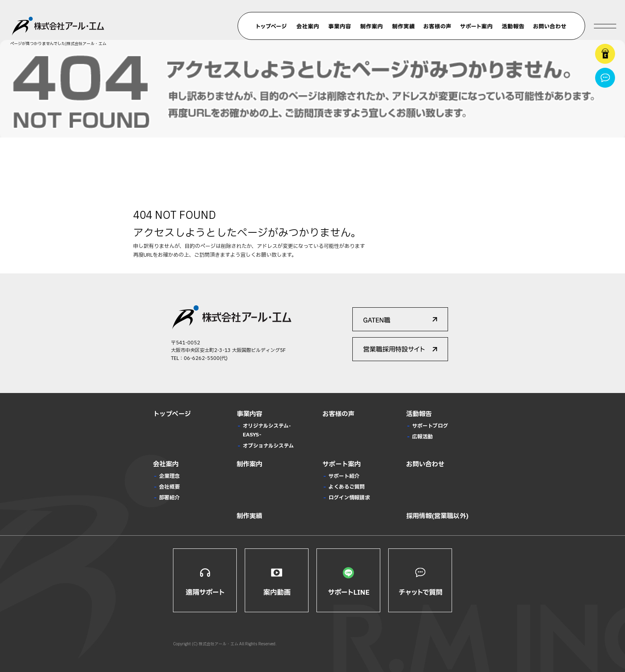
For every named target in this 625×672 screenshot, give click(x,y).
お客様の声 (437, 26)
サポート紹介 (344, 476)
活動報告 (513, 26)
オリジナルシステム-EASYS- (267, 430)
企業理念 (169, 476)
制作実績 (403, 26)
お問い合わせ (550, 26)
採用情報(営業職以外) (437, 516)
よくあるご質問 (347, 487)
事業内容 (340, 26)
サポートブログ (430, 426)
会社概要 (169, 487)
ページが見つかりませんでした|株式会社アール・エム (58, 44)
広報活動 (423, 437)
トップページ (272, 26)
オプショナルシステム (268, 446)
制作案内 (371, 26)
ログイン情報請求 (349, 498)
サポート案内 (476, 26)
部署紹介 (169, 498)
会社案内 (308, 26)
